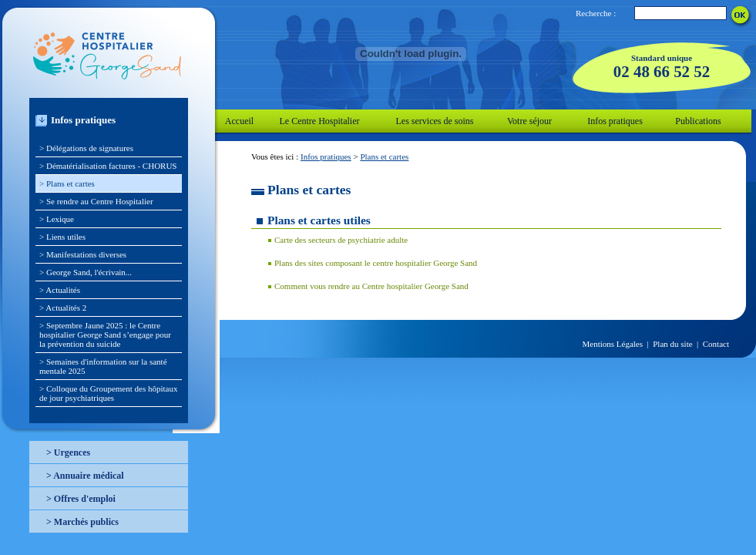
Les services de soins (435, 121)
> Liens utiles (62, 237)
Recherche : (596, 13)
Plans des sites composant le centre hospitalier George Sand (376, 263)
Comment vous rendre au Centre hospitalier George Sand (371, 286)
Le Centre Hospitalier (320, 121)
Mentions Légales (613, 344)
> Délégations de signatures (86, 148)
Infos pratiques (615, 121)
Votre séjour (529, 121)
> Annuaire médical (85, 476)
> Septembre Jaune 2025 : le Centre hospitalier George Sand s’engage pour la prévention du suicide (105, 335)
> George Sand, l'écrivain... (86, 272)
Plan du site (672, 344)
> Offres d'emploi (81, 499)
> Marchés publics (82, 522)
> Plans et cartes (67, 183)
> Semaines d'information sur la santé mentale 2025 (103, 366)
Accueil (239, 121)
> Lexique (57, 219)
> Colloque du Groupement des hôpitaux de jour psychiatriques (108, 393)
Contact (716, 344)
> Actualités (60, 290)
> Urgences (68, 452)
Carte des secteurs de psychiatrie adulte (341, 240)
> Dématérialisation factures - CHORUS (108, 166)
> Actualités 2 (63, 308)
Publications (698, 121)
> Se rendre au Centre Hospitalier (96, 201)
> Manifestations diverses (83, 254)
